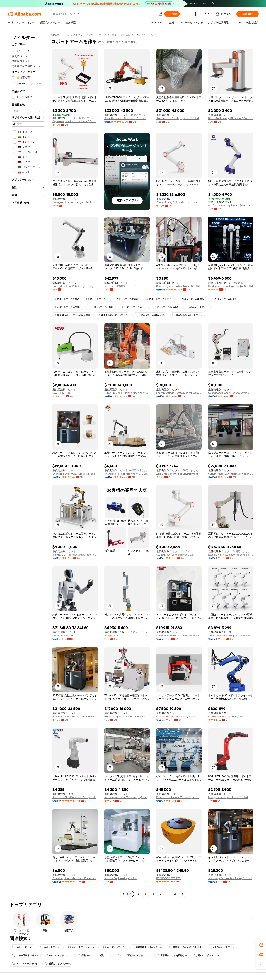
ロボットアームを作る (66, 299)
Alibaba (55, 35)
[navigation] (28, 465)
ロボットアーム (96, 299)
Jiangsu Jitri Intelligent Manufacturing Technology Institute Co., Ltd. (75, 555)
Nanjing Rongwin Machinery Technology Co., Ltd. (179, 716)
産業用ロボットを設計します (185, 947)
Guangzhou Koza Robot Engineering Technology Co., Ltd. (75, 286)
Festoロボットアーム (58, 955)
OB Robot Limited (63, 636)
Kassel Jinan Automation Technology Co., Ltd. (231, 555)
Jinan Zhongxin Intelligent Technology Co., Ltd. (231, 636)
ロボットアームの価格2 (67, 307)
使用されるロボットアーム (112, 315)
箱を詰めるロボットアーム (187, 315)
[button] (161, 14)
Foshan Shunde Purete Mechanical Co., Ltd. (179, 393)
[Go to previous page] (123, 894)
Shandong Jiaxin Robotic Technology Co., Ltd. (75, 716)
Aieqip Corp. (111, 636)
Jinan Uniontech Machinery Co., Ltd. (125, 118)
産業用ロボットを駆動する (172, 955)
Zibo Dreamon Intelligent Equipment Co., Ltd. (179, 474)
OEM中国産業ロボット (25, 955)
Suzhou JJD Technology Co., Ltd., (175, 555)
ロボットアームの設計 (125, 299)
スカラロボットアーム (221, 947)
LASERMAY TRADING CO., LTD (226, 716)
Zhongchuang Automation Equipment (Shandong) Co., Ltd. (179, 202)
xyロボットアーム (114, 947)
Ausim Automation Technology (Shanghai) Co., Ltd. (127, 797)
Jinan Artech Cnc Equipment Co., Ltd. (178, 118)
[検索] (172, 14)
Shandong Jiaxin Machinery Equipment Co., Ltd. (75, 878)
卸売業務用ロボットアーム (147, 947)
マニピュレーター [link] (146, 35)
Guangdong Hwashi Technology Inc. (229, 393)
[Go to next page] (183, 894)
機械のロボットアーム (58, 964)
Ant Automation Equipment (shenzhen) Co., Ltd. (231, 205)
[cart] (207, 15)
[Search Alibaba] (104, 14)
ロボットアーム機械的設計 (150, 315)
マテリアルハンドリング (79, 35)
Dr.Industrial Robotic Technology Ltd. (177, 797)
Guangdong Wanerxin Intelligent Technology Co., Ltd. (127, 716)
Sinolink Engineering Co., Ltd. (121, 878)
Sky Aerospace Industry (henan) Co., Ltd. (75, 121)
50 (175, 894)
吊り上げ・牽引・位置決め (114, 35)
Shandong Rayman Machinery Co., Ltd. (178, 286)
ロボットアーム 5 (23, 947)
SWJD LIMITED (61, 393)
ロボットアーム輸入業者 (165, 307)
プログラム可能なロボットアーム (131, 955)
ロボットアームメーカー (82, 947)
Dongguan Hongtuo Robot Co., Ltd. (228, 797)
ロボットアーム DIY (132, 307)
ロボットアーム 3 (51, 947)
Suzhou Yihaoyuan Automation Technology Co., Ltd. (231, 474)
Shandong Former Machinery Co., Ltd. (126, 474)
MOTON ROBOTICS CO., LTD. (121, 286)
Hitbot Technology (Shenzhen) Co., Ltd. (230, 118)
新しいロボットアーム (207, 955)
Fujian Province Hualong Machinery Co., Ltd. (127, 393)
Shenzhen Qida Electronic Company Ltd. (75, 797)
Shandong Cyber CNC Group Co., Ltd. (74, 474)
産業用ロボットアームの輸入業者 (72, 315)
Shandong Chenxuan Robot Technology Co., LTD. (179, 636)
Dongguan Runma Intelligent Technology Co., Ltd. (75, 202)
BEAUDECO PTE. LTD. (169, 878)
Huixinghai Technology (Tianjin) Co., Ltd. (231, 286)
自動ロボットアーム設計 (92, 955)
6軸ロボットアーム (197, 307)
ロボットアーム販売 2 (158, 299)
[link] (261, 945)
